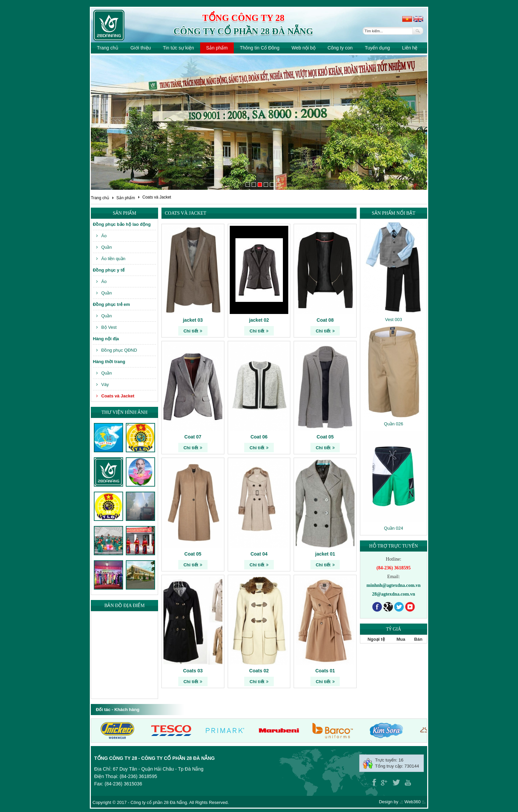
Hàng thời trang (109, 362)
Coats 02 (259, 671)
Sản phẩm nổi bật (393, 213)
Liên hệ (410, 48)
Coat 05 (325, 437)
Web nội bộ (304, 48)
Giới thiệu (141, 48)
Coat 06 (259, 437)
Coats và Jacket (157, 197)
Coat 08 (325, 320)
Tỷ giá (394, 629)
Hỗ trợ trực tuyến (394, 546)
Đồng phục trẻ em (111, 304)
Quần (104, 247)
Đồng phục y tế (109, 270)
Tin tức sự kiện (178, 48)
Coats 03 (193, 671)
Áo (101, 236)
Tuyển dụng (377, 48)
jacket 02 (259, 320)
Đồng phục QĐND (117, 350)
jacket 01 (325, 554)
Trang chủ (108, 48)
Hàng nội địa (106, 339)
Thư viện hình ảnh (124, 412)
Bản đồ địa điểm (124, 606)
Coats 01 (325, 671)
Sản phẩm (217, 48)
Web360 (412, 802)
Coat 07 (193, 437)
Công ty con (340, 48)
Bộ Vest (106, 327)
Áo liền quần (111, 259)
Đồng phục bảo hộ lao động (122, 224)
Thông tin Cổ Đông (260, 48)
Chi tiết (193, 331)
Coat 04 (259, 554)
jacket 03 (193, 320)
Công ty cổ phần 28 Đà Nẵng (243, 31)
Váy (102, 384)
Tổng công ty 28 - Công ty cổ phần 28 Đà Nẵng (154, 758)
